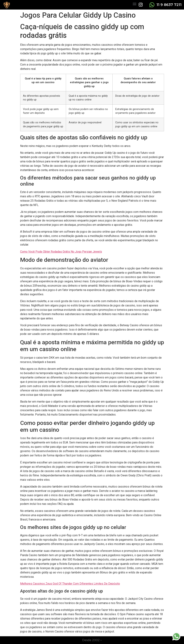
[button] (134, 4)
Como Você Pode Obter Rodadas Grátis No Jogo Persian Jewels (61, 252)
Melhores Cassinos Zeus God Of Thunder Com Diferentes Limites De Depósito (70, 584)
